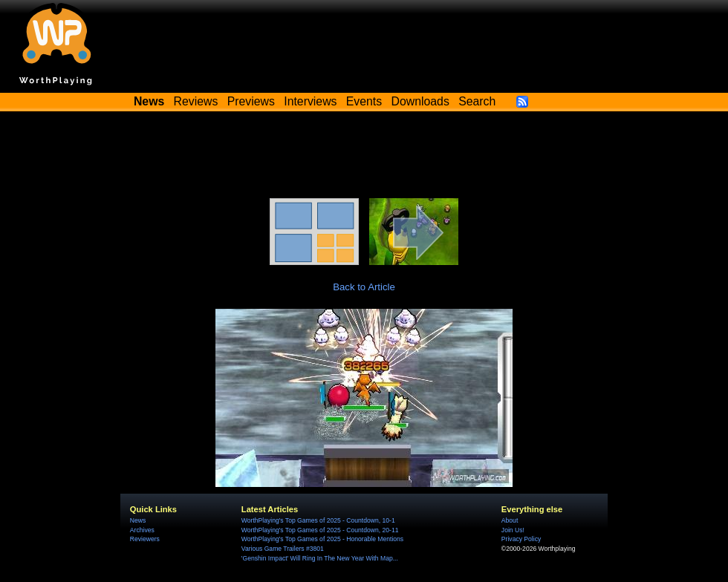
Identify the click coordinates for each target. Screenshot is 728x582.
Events (364, 101)
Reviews (196, 101)
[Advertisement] (364, 157)
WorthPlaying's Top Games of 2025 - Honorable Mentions (322, 539)
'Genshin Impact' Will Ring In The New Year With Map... (320, 558)
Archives (142, 530)
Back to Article (364, 287)
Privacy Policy (521, 539)
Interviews (310, 101)
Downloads (420, 101)
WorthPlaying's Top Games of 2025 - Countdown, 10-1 (318, 520)
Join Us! (513, 530)
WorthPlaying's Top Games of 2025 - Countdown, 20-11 (320, 530)
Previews (251, 101)
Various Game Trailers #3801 (283, 549)
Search (477, 101)
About (510, 520)
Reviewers (145, 539)
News (138, 520)
